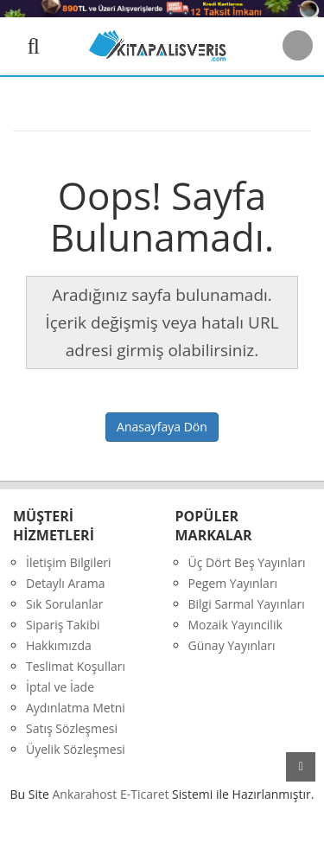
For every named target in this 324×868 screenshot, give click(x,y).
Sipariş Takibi (63, 625)
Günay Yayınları (232, 645)
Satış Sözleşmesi (72, 728)
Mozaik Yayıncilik (235, 625)
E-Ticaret (145, 794)
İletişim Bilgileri (69, 562)
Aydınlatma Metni (76, 708)
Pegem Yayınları (233, 583)
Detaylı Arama (66, 583)
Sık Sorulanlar (65, 604)
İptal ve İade (60, 687)
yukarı (301, 767)
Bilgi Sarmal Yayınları (247, 604)
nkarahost (86, 794)
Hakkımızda (59, 645)
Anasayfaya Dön (162, 427)
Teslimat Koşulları (76, 666)
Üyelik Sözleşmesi (76, 749)
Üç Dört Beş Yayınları (247, 562)
